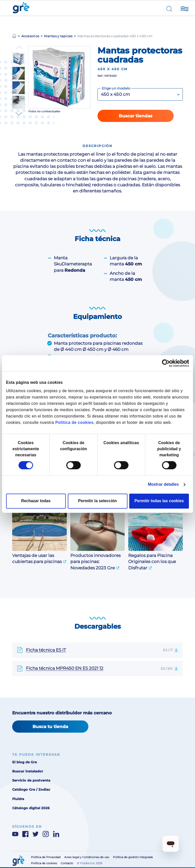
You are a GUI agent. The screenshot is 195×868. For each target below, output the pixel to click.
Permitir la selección (97, 501)
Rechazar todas (36, 501)
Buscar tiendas (136, 116)
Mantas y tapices (58, 36)
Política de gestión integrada (133, 857)
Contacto (67, 863)
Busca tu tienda (50, 727)
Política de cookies (74, 423)
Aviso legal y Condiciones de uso (87, 857)
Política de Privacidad (46, 857)
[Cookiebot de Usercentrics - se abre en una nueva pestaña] (167, 363)
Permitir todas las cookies (159, 501)
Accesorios (30, 36)
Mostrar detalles (163, 484)
